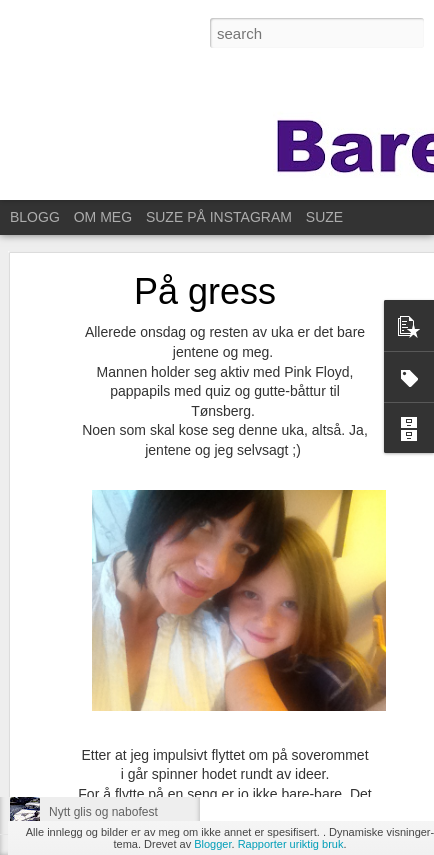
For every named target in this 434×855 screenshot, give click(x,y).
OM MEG (103, 217)
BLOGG (35, 217)
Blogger (212, 844)
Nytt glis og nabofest (103, 812)
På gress (205, 240)
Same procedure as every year (131, 722)
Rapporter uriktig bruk (291, 844)
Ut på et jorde (85, 767)
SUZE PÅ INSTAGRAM (219, 217)
